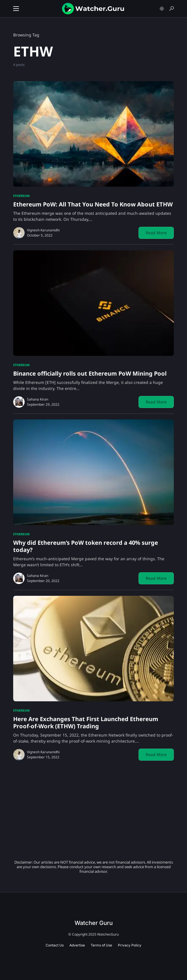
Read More (156, 233)
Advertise (77, 945)
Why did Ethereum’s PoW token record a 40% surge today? (86, 546)
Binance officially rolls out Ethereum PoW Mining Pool (90, 373)
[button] (16, 9)
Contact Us (55, 945)
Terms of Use (101, 945)
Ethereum (21, 196)
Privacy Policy (130, 945)
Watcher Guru (94, 923)
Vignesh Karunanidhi (43, 230)
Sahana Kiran (38, 399)
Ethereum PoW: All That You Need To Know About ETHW (93, 204)
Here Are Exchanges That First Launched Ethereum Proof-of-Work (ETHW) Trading (86, 723)
